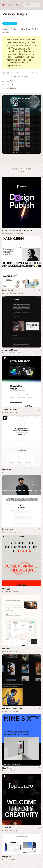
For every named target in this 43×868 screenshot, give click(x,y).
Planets (14, 76)
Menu (10, 5)
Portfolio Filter (23, 76)
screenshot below (23, 48)
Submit (21, 171)
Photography (7, 711)
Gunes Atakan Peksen (12, 708)
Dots (13, 73)
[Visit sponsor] (40, 231)
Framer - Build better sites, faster (17, 231)
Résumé (21, 353)
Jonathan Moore (10, 350)
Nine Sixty (7, 768)
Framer (5, 358)
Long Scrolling (33, 73)
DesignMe (7, 469)
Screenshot (10, 23)
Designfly (6, 857)
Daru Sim (6, 649)
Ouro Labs (7, 589)
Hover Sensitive (21, 73)
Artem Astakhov (10, 410)
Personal (5, 293)
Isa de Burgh (8, 290)
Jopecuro (7, 828)
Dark (12, 85)
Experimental (7, 592)
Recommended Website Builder (13, 233)
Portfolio (13, 81)
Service (22, 293)
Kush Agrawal (8, 529)
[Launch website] (40, 290)
